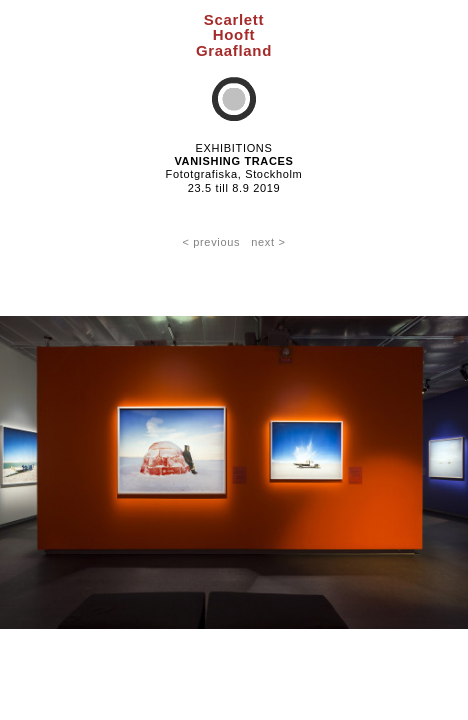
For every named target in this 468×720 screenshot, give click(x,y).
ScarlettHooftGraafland (234, 34)
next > (268, 242)
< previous (211, 242)
